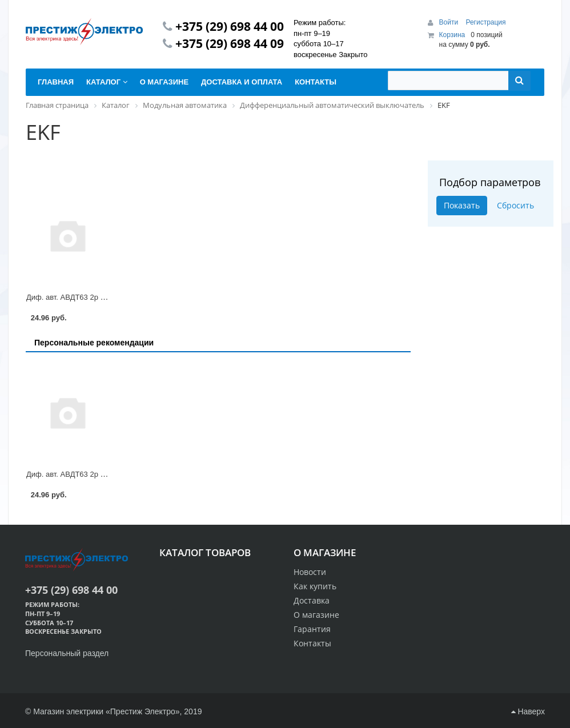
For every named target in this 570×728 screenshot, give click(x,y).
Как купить (315, 586)
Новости (310, 572)
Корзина (452, 35)
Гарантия (312, 629)
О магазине (316, 615)
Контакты (312, 643)
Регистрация (485, 22)
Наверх (528, 711)
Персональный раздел (67, 653)
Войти (450, 22)
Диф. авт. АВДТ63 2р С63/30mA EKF (89, 297)
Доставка (312, 600)
